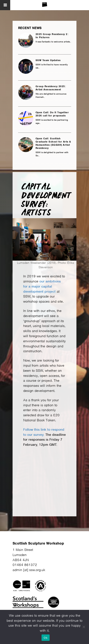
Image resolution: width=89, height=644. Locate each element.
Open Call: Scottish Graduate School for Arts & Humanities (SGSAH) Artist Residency (53, 143)
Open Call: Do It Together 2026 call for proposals (52, 114)
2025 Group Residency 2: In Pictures (52, 36)
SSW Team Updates (48, 60)
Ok (46, 638)
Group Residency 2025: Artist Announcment (51, 88)
